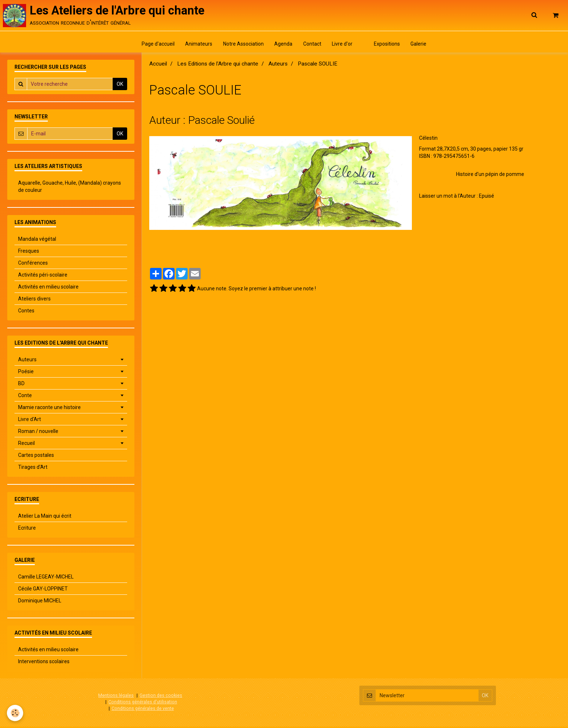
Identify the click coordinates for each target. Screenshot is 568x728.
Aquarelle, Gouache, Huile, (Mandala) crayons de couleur (70, 188)
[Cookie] (15, 713)
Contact (312, 45)
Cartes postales (36, 457)
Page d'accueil (156, 45)
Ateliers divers (34, 300)
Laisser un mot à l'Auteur (447, 198)
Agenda (283, 45)
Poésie (26, 373)
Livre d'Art (30, 421)
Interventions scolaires (44, 663)
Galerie (421, 45)
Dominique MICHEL (40, 602)
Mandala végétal (37, 241)
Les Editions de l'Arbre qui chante (218, 66)
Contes (26, 312)
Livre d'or (343, 45)
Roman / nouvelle (38, 433)
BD (21, 385)
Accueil (158, 66)
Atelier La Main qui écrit (45, 518)
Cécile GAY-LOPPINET (43, 590)
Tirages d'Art (33, 469)
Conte (25, 397)
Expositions (389, 45)
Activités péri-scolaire (43, 277)
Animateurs (197, 45)
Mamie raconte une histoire (49, 409)
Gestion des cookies (161, 697)
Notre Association (242, 45)
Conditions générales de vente (143, 710)
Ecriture (27, 530)
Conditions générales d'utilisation (143, 703)
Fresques (29, 253)
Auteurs (278, 66)
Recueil (26, 445)
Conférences (33, 265)
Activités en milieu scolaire (48, 289)
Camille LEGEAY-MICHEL (46, 578)
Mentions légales (116, 697)
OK (120, 86)
